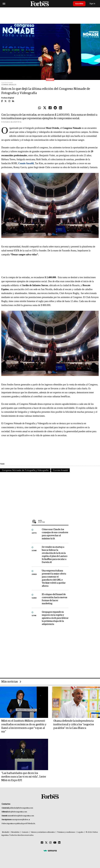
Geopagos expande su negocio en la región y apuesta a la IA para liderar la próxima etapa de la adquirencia (55, 618)
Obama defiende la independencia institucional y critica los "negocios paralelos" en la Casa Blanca (74, 724)
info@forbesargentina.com (18, 812)
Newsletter (15, 832)
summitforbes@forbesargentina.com (21, 816)
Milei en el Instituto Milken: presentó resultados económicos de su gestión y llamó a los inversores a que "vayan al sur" (24, 726)
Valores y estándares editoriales (43, 832)
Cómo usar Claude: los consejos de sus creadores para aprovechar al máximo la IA (55, 534)
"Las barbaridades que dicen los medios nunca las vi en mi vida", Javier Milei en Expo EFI (24, 777)
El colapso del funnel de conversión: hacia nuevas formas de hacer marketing (54, 599)
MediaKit (5, 832)
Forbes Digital (8, 98)
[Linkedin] (59, 843)
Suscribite (80, 4)
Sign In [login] (94, 4)
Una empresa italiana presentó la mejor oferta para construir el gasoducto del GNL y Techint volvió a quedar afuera (54, 578)
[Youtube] (55, 843)
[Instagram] (50, 843)
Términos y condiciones (66, 832)
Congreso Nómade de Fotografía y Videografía (25, 470)
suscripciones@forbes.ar (21, 820)
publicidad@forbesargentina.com (21, 808)
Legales (80, 832)
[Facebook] (42, 843)
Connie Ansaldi (60, 470)
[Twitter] (46, 843)
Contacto (25, 832)
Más (53, 521)
